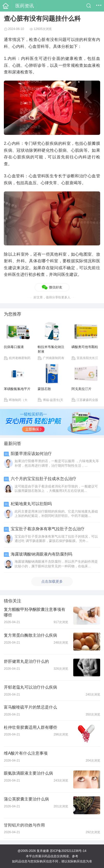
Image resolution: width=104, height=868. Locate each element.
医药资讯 (25, 6)
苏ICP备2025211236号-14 (68, 851)
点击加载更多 (52, 581)
